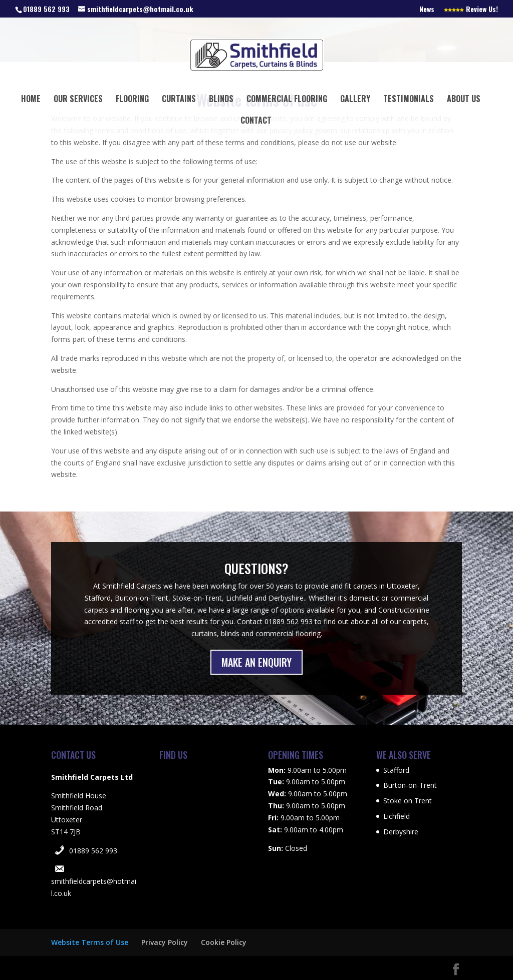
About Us (464, 100)
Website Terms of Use (90, 942)
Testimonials (409, 100)
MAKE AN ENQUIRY (256, 662)
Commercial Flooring (287, 100)
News (427, 10)
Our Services (78, 100)
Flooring (132, 100)
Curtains (179, 100)
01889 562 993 (93, 851)
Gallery (355, 100)
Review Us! (471, 10)
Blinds (221, 100)
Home (31, 100)
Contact (256, 121)
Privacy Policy (165, 942)
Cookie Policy (224, 942)
